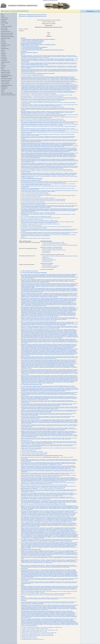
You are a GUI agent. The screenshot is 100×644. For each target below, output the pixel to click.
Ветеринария (4, 21)
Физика (3, 64)
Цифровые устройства (6, 72)
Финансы (3, 67)
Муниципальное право (6, 38)
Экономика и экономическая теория (8, 95)
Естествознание (4, 30)
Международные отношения (7, 35)
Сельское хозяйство (5, 82)
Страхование (4, 57)
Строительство (4, 59)
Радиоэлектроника (5, 49)
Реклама (3, 50)
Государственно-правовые (6, 26)
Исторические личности (6, 31)
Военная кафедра (5, 23)
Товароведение (4, 88)
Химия (2, 69)
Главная (3, 16)
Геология (3, 25)
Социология (4, 54)
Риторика (3, 52)
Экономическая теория (6, 80)
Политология (4, 43)
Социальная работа (5, 84)
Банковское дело (5, 18)
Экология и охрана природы (7, 93)
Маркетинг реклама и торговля (7, 33)
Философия (4, 66)
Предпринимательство (6, 45)
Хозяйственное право (5, 71)
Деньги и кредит (4, 28)
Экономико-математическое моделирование (7, 76)
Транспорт (3, 90)
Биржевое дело (4, 19)
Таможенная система (5, 62)
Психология (4, 47)
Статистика (3, 55)
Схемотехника (4, 60)
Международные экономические (8, 37)
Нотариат (3, 40)
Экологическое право (5, 74)
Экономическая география (6, 78)
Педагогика (3, 42)
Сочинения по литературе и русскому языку (7, 86)
